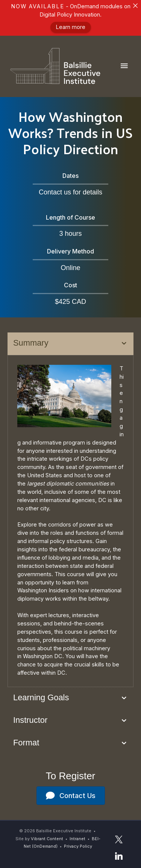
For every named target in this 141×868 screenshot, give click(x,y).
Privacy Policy (78, 846)
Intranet (77, 839)
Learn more (70, 27)
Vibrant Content (47, 839)
